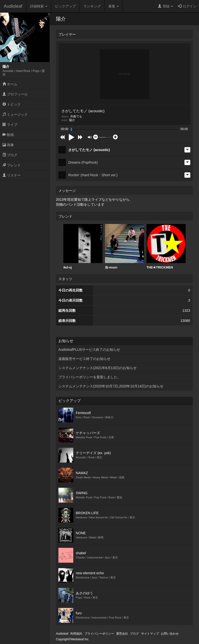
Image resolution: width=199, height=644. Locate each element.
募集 (114, 6)
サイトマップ (150, 634)
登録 (165, 6)
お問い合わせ (170, 634)
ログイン (187, 6)
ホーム (10, 84)
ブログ (10, 155)
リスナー (12, 175)
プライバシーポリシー (99, 634)
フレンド (12, 165)
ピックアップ (65, 6)
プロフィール (15, 94)
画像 (8, 145)
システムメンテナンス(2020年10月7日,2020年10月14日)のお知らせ (111, 386)
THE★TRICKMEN (166, 247)
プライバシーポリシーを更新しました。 (90, 377)
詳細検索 (39, 6)
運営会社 (122, 634)
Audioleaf (13, 6)
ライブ (10, 125)
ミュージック (15, 114)
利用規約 (76, 634)
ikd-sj (83, 247)
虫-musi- (124, 247)
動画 (8, 135)
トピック (12, 104)
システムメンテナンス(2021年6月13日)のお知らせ (98, 368)
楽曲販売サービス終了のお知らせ (84, 359)
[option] (83, 247)
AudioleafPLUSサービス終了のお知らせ (89, 350)
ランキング (92, 6)
